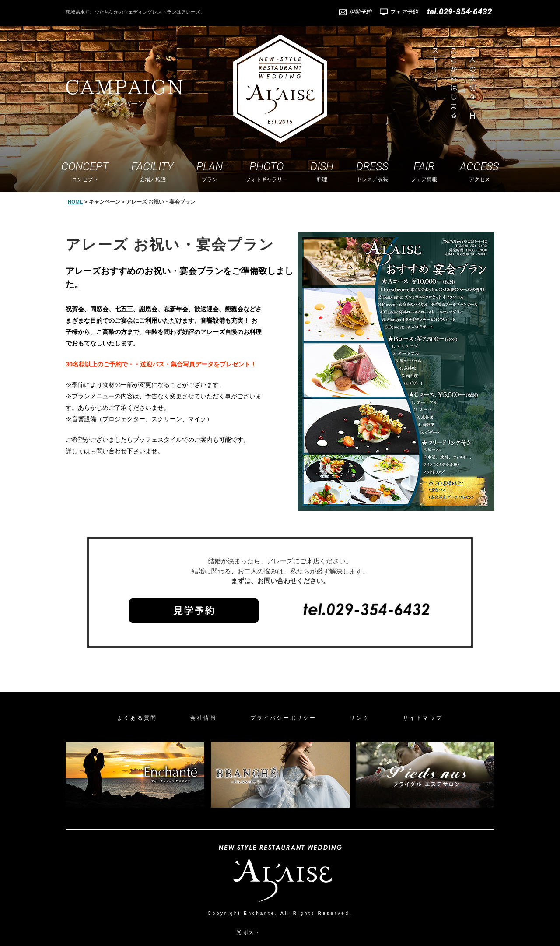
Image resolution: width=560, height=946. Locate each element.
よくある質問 (137, 718)
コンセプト (85, 171)
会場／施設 (152, 171)
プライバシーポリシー (283, 718)
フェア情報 (424, 171)
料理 (322, 171)
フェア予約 (404, 12)
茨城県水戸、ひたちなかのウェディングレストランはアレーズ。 (135, 12)
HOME (75, 202)
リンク (360, 718)
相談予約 (360, 12)
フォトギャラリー (266, 171)
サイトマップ (423, 718)
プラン (210, 171)
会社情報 (204, 718)
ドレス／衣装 (372, 171)
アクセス (479, 171)
